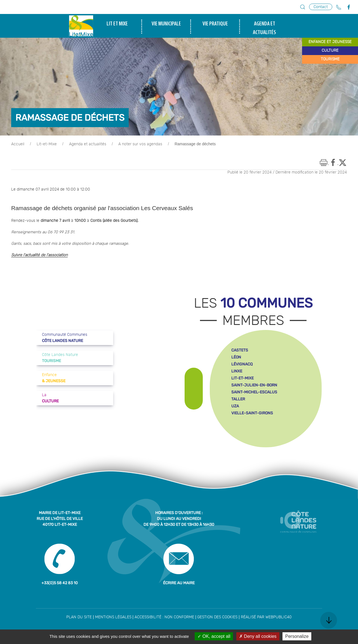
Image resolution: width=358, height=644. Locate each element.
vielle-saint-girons (252, 413)
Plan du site (79, 617)
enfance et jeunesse (330, 42)
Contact (321, 7)
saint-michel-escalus (254, 392)
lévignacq (242, 364)
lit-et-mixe (242, 378)
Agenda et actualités (88, 144)
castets (240, 350)
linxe (237, 371)
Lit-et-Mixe (47, 144)
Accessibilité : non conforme (164, 617)
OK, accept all (214, 636)
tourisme (330, 59)
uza (235, 406)
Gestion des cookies (217, 617)
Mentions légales (113, 617)
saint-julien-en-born (254, 385)
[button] (303, 7)
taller (238, 399)
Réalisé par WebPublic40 (266, 617)
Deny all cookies (258, 636)
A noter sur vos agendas (140, 144)
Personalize (297, 636)
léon (236, 357)
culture (330, 51)
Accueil (18, 144)
